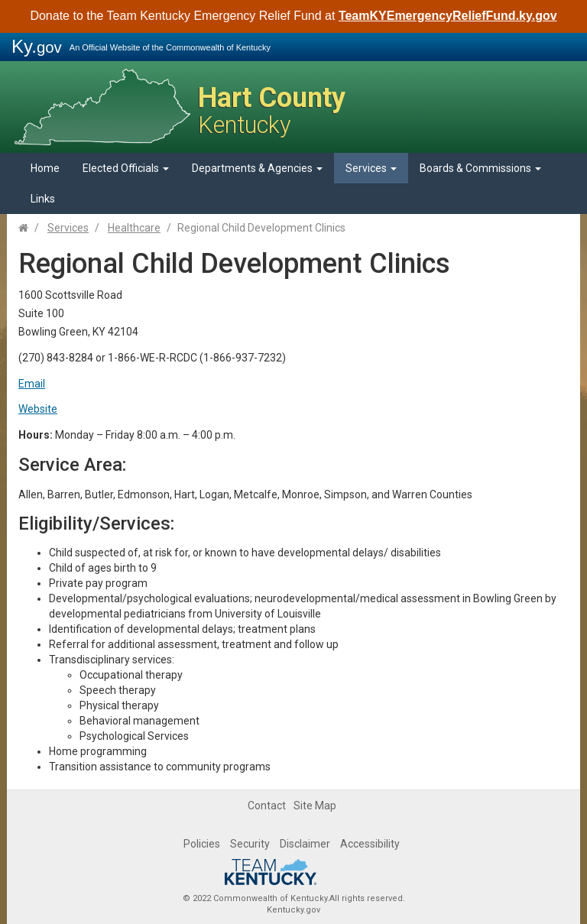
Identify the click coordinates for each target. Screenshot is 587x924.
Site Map (315, 806)
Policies (202, 844)
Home (45, 168)
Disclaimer (305, 844)
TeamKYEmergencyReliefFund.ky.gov (448, 16)
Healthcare (134, 228)
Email (32, 384)
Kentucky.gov (293, 910)
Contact (267, 806)
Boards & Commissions (480, 168)
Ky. (37, 46)
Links (43, 199)
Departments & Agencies (257, 168)
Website (38, 409)
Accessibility (370, 844)
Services (371, 168)
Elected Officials (126, 168)
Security (250, 844)
